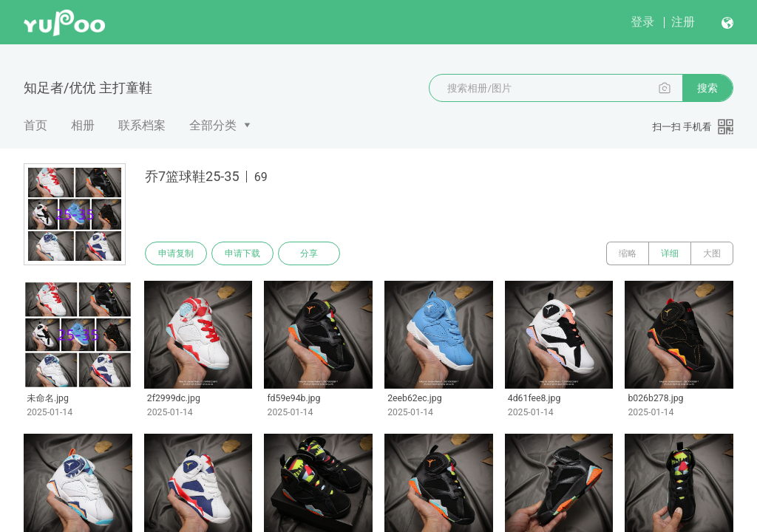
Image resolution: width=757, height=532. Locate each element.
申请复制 (176, 253)
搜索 (707, 88)
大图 (712, 253)
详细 (670, 253)
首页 (35, 125)
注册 (683, 22)
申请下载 (242, 253)
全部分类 (213, 125)
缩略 (628, 253)
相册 (83, 125)
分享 (309, 253)
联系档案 (142, 125)
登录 (642, 22)
